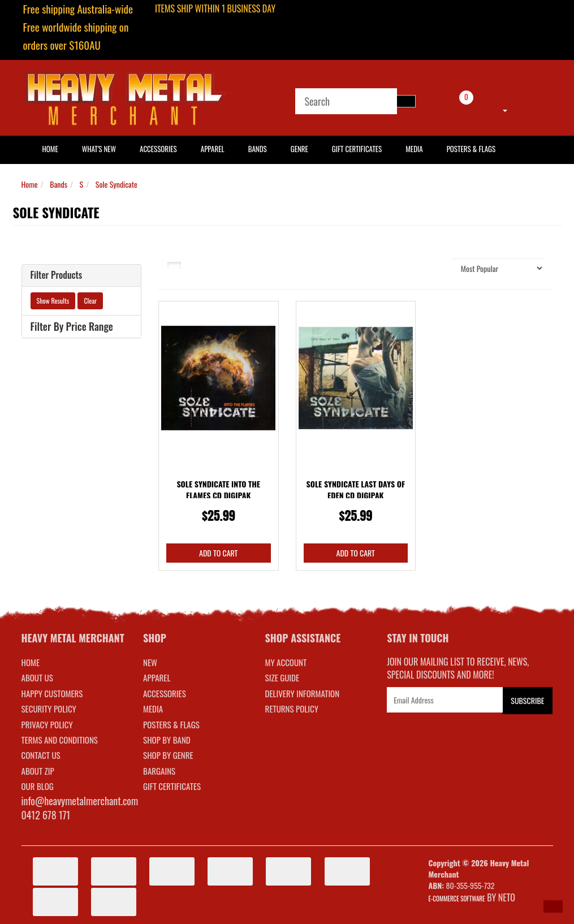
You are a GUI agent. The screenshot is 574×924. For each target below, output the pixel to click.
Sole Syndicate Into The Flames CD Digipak (218, 489)
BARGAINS (159, 771)
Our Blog (38, 786)
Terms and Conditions (60, 740)
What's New (99, 149)
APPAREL (157, 677)
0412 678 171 (46, 815)
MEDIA (153, 709)
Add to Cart (218, 553)
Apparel (213, 149)
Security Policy (49, 709)
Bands (258, 149)
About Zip (38, 771)
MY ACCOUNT (286, 662)
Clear (90, 301)
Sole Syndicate (116, 184)
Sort (437, 268)
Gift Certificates (357, 149)
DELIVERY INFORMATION (303, 693)
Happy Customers (52, 693)
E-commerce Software (457, 899)
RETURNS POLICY (292, 709)
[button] (553, 906)
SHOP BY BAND (167, 740)
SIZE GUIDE (282, 677)
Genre (299, 149)
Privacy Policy (47, 724)
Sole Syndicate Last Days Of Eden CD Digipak (355, 489)
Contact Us (41, 755)
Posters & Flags (471, 149)
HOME (50, 149)
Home (30, 184)
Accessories (158, 149)
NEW (150, 662)
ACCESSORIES (165, 693)
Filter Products (57, 275)
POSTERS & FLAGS (171, 724)
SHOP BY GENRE (168, 755)
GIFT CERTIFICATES (172, 786)
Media (414, 149)
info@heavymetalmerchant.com (80, 801)
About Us (37, 677)
